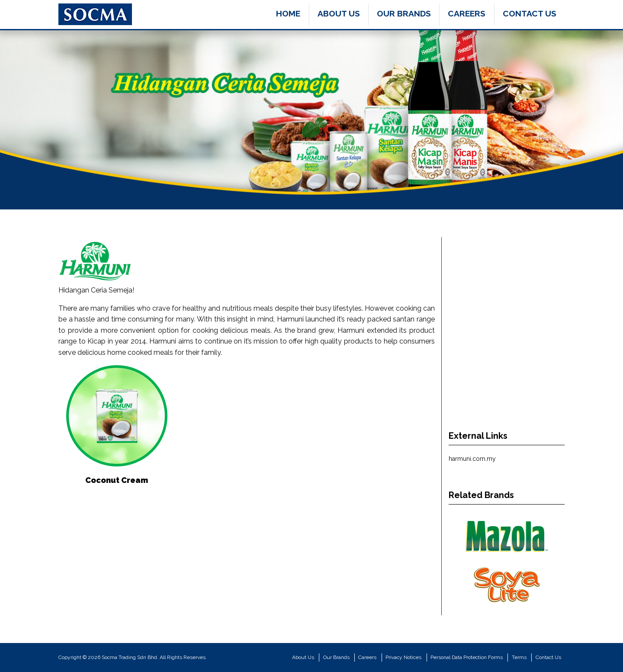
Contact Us (530, 13)
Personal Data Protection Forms (467, 657)
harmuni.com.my (472, 459)
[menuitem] (288, 14)
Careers (467, 13)
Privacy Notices (403, 657)
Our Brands (404, 13)
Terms (519, 657)
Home (288, 13)
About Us (339, 13)
